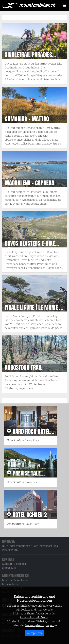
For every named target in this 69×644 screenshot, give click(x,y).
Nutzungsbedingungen (40, 625)
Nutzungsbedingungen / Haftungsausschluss (30, 546)
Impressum (9, 568)
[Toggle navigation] (65, 5)
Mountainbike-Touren (16, 580)
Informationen (11, 584)
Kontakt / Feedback (14, 564)
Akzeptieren (34, 633)
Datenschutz (10, 550)
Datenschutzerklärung (34, 617)
